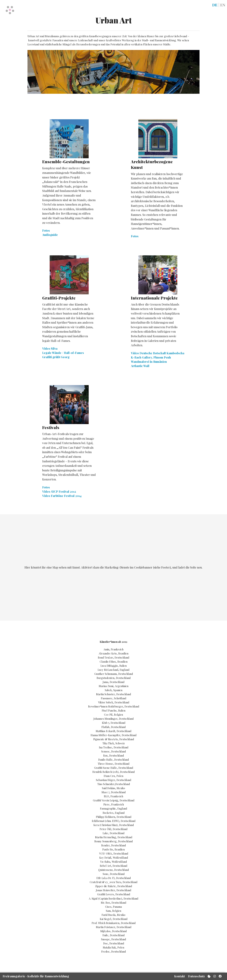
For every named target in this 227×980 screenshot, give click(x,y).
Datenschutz (196, 976)
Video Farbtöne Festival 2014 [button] (62, 496)
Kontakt (179, 976)
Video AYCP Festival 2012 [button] (59, 492)
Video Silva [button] (50, 348)
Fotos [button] (46, 230)
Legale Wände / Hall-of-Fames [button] (63, 353)
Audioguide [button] (50, 235)
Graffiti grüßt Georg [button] (56, 357)
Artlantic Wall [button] (140, 366)
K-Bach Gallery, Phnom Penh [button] (151, 357)
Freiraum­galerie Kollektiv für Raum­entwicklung (36, 976)
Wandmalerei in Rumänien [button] (149, 362)
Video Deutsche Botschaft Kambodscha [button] (158, 353)
